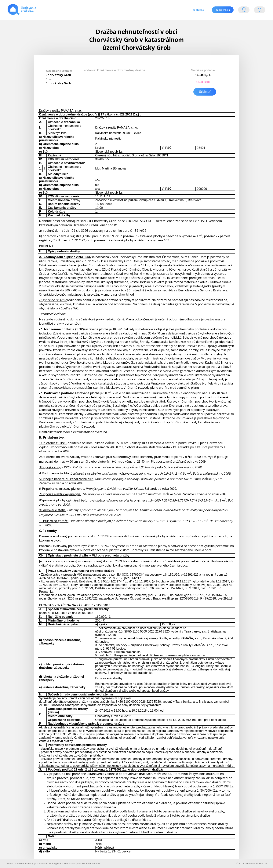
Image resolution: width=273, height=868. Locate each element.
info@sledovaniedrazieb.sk (86, 863)
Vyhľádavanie (260, 11)
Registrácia (223, 10)
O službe (198, 10)
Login (244, 11)
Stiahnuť (205, 91)
